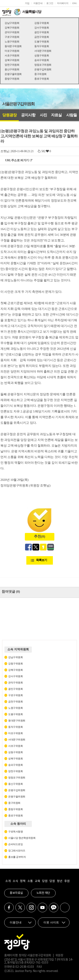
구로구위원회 (12, 37)
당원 (45, 881)
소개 (8, 881)
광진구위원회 (42, 32)
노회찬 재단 (43, 893)
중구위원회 (40, 74)
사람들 (72, 115)
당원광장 (9, 115)
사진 (43, 115)
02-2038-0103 (25, 967)
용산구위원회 (12, 69)
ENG (75, 3)
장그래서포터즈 (17, 851)
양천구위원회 (12, 65)
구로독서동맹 (15, 832)
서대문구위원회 (43, 51)
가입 (27, 3)
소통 (30, 881)
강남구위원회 (12, 23)
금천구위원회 (42, 37)
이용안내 (38, 3)
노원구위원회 (12, 42)
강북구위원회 (12, 28)
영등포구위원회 (43, 65)
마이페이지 (63, 3)
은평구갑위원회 (43, 69)
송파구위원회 (42, 60)
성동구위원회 (42, 56)
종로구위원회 (42, 79)
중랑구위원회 (12, 79)
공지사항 (28, 115)
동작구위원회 (42, 46)
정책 (23, 881)
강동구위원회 (42, 23)
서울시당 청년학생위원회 (22, 838)
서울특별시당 (32, 12)
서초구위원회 (12, 56)
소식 (15, 881)
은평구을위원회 (13, 74)
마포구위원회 (12, 51)
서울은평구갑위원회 (18, 104)
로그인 (50, 3)
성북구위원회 (12, 60)
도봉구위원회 (42, 42)
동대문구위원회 (13, 46)
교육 (37, 881)
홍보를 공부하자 (17, 857)
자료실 (56, 115)
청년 (60, 881)
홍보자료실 (16, 893)
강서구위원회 (42, 28)
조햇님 (5, 151)
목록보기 (42, 560)
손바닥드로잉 (15, 844)
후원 (67, 881)
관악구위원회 (12, 32)
